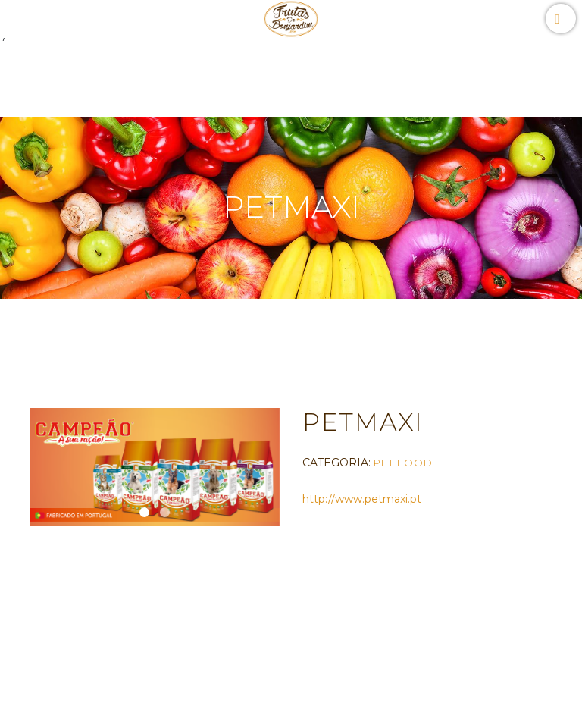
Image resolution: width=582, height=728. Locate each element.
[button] (144, 512)
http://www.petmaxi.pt (362, 499)
